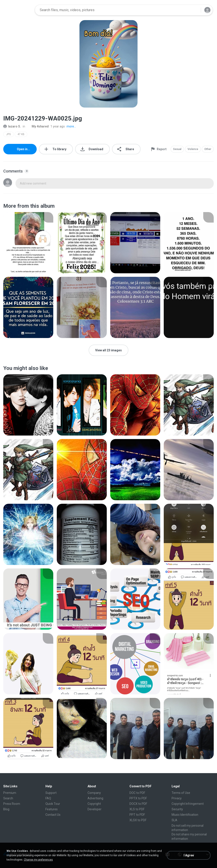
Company (94, 793)
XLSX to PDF (138, 820)
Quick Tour (53, 804)
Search (8, 798)
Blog (6, 809)
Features (52, 809)
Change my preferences (38, 860)
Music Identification (185, 815)
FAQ (48, 798)
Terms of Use (181, 793)
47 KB (21, 134)
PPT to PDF (137, 815)
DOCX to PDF (138, 804)
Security (177, 809)
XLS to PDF (137, 809)
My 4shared (38, 126)
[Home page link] (18, 10)
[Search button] (195, 10)
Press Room (12, 804)
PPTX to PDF (138, 798)
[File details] (28, 243)
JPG (9, 134)
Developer (95, 809)
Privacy (177, 798)
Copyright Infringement (188, 804)
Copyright (94, 804)
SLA (174, 820)
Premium (10, 793)
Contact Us (53, 815)
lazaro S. (12, 126)
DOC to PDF (137, 793)
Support (51, 793)
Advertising (95, 798)
